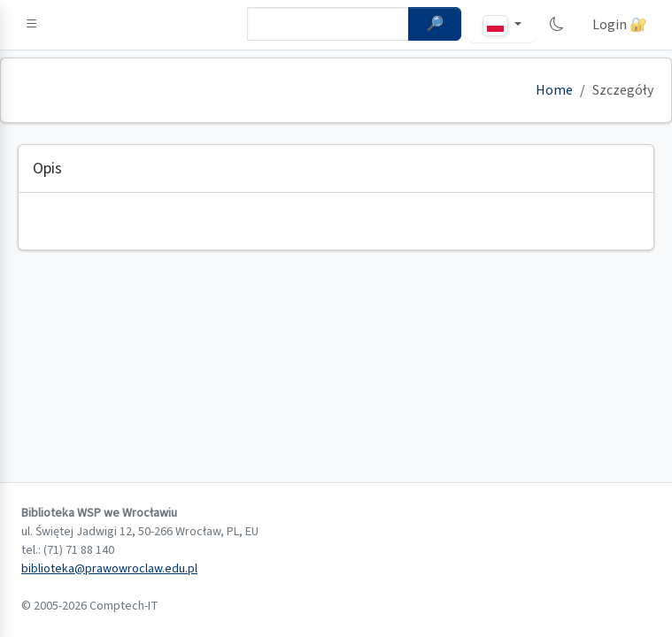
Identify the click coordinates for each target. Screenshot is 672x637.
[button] (32, 25)
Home (554, 90)
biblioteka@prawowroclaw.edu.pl (109, 569)
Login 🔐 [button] (620, 25)
